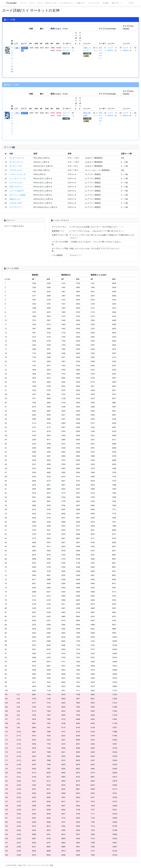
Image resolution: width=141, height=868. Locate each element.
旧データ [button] (116, 3)
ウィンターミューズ (17, 178)
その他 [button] (105, 3)
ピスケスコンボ (16, 183)
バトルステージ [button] (67, 3)
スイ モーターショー (12, 124)
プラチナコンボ (16, 170)
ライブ (40, 3)
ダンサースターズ (16, 158)
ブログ (131, 3)
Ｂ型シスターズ (16, 187)
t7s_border (11, 3)
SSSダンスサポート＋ (101, 53)
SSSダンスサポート (101, 118)
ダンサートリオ (16, 166)
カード (32, 3)
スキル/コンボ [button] (51, 3)
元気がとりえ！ (16, 199)
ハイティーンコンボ (17, 174)
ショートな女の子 (16, 191)
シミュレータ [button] (93, 3)
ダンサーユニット (16, 162)
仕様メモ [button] (80, 3)
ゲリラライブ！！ (16, 207)
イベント (24, 3)
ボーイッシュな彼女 (17, 195)
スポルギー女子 (16, 203)
